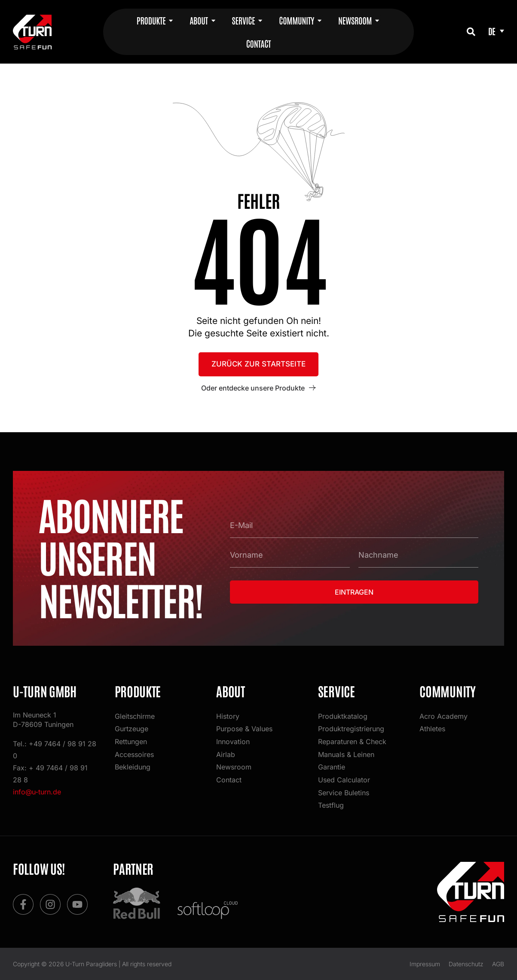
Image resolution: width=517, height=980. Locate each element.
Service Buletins (344, 793)
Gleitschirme (135, 716)
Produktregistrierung (351, 729)
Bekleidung (133, 767)
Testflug (331, 806)
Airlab (226, 754)
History (228, 716)
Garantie (332, 767)
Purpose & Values (244, 729)
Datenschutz (466, 964)
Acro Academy (444, 716)
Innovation (233, 742)
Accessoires (134, 754)
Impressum (425, 964)
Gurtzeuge (132, 729)
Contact (229, 780)
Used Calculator (344, 780)
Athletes (432, 729)
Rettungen (131, 742)
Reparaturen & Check (352, 742)
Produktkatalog (343, 716)
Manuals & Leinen (346, 754)
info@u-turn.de (37, 792)
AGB (498, 964)
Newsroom (234, 767)
